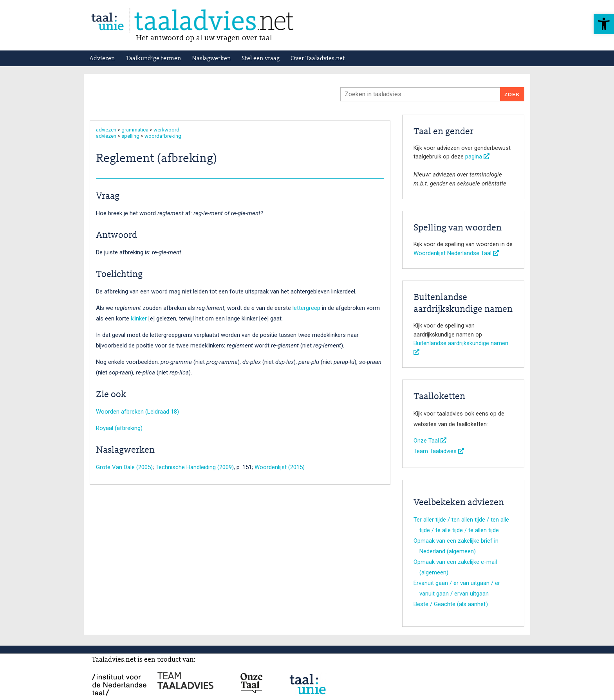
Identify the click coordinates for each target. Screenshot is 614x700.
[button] (604, 24)
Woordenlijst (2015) (280, 467)
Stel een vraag (261, 59)
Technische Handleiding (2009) (195, 467)
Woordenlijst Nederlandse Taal (456, 253)
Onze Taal (430, 441)
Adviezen (102, 59)
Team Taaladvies (439, 451)
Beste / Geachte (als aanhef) (451, 604)
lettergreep (306, 308)
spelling (130, 136)
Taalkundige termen (153, 59)
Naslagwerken (211, 59)
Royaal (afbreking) (119, 428)
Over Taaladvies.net (318, 59)
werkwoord (166, 130)
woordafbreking (163, 136)
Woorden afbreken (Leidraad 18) (137, 412)
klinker (139, 319)
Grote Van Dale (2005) (124, 467)
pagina (477, 157)
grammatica (135, 130)
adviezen (106, 130)
